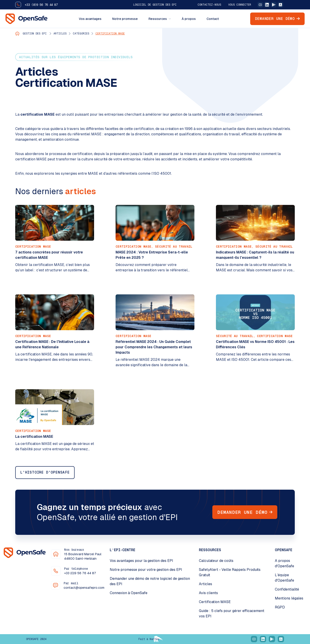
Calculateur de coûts (216, 561)
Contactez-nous (209, 5)
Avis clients (208, 593)
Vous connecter (240, 5)
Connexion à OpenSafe (129, 593)
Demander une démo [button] (277, 19)
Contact (213, 19)
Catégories (81, 34)
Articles (60, 34)
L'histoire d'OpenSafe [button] (45, 472)
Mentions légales (289, 598)
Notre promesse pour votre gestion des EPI (146, 570)
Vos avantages (90, 19)
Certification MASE (110, 34)
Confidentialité (287, 589)
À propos (189, 19)
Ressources (160, 19)
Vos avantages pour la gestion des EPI (141, 561)
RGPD (280, 607)
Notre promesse (125, 19)
